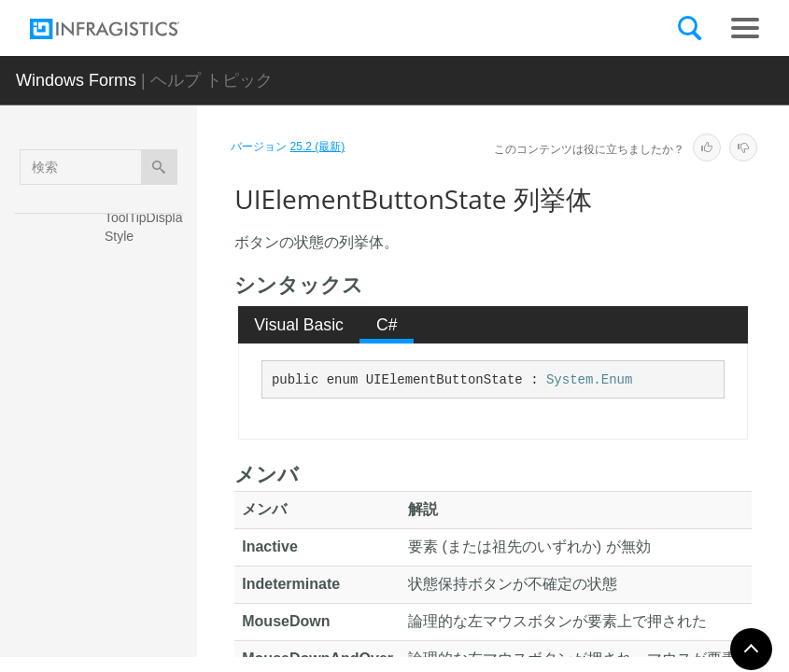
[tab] (299, 325)
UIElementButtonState (148, 466)
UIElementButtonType (147, 568)
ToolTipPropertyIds (147, 311)
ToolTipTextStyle (148, 362)
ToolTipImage (144, 269)
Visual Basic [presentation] (299, 325)
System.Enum (589, 380)
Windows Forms (76, 80)
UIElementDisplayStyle (148, 620)
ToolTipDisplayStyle (147, 227)
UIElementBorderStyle (149, 413)
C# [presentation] (387, 325)
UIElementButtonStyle (147, 517)
